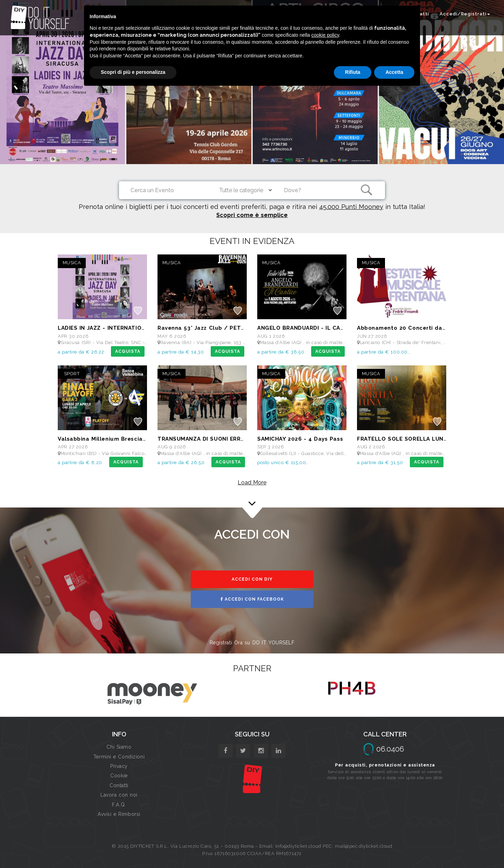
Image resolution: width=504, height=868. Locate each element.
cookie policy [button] (325, 35)
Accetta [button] (394, 72)
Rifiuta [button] (353, 72)
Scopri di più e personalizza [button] (133, 72)
